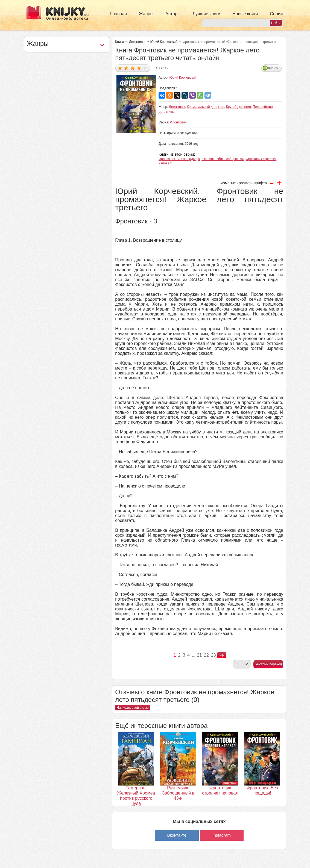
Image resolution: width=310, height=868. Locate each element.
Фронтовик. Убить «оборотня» (221, 159)
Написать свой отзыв (132, 708)
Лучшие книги (206, 14)
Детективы (137, 42)
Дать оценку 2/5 (126, 68)
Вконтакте (177, 835)
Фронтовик (178, 122)
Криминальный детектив (206, 107)
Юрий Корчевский (164, 42)
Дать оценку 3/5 (133, 68)
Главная (119, 14)
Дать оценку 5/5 (145, 68)
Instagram (222, 835)
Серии (276, 14)
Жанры (146, 14)
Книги (119, 42)
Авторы (173, 14)
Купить (273, 68)
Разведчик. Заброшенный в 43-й (178, 793)
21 (199, 655)
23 (214, 655)
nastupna (222, 655)
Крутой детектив (239, 107)
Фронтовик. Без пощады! (177, 159)
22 (206, 655)
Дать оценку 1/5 (120, 68)
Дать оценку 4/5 (139, 68)
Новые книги (245, 14)
